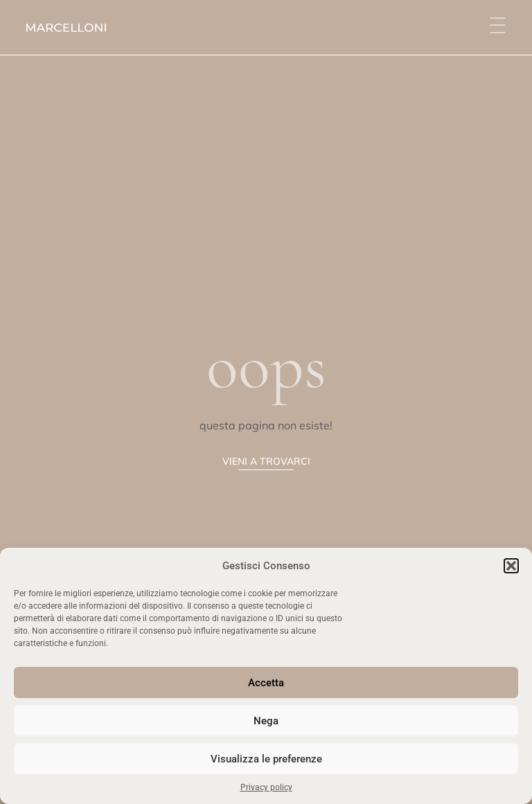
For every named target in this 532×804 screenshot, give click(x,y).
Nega (266, 721)
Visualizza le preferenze (266, 759)
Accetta (266, 683)
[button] (511, 566)
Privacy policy (266, 787)
